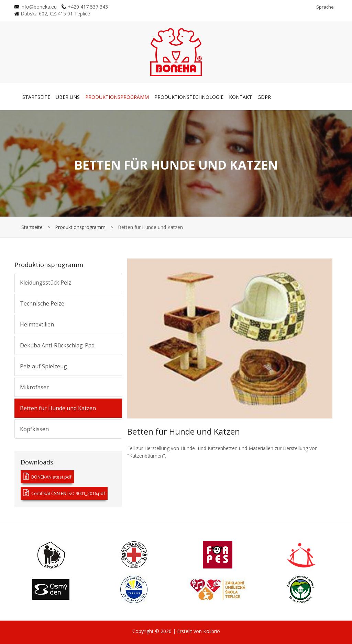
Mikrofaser (34, 387)
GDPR (264, 97)
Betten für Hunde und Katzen (58, 408)
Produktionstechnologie (189, 97)
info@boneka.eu (36, 7)
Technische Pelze (42, 303)
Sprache (325, 7)
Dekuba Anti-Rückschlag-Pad (57, 345)
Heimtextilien (37, 324)
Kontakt (240, 97)
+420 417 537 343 (85, 7)
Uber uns (68, 97)
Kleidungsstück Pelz (46, 283)
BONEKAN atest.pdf (47, 476)
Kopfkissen (34, 429)
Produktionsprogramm (117, 97)
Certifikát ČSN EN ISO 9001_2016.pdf (64, 493)
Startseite (36, 97)
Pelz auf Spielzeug (43, 366)
